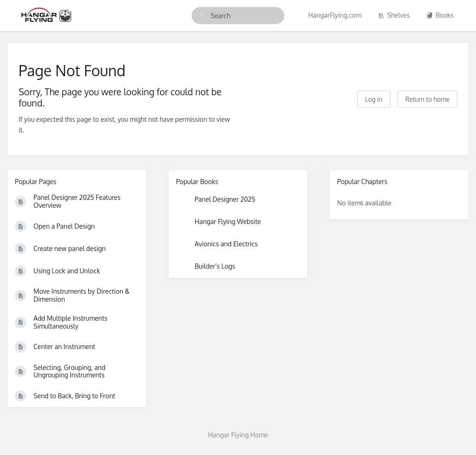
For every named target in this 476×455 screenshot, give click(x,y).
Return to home (427, 99)
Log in (374, 99)
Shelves (394, 15)
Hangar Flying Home (238, 435)
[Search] (202, 16)
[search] (238, 16)
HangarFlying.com (335, 15)
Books (440, 15)
